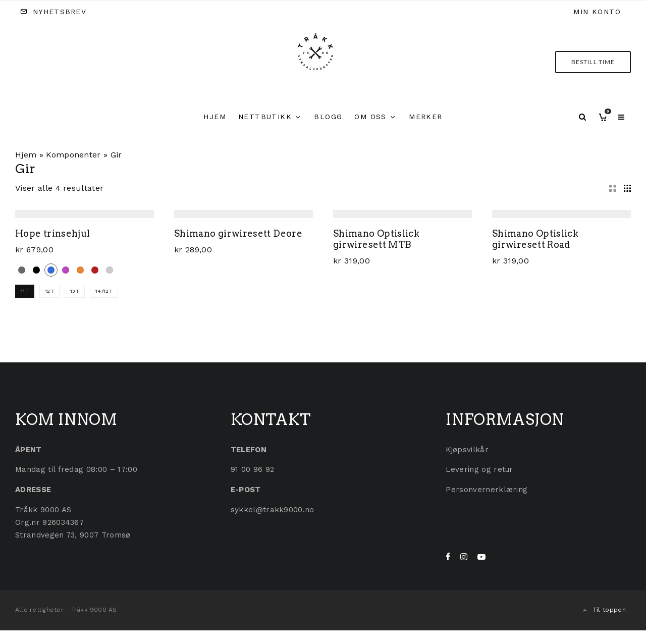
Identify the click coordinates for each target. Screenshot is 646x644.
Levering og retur (479, 469)
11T (25, 291)
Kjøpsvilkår (467, 450)
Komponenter (73, 155)
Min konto (597, 12)
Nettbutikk (265, 117)
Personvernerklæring (487, 490)
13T (75, 291)
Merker (425, 117)
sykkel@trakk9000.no (273, 510)
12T (49, 291)
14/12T (104, 291)
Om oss (370, 117)
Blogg (328, 117)
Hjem (215, 117)
